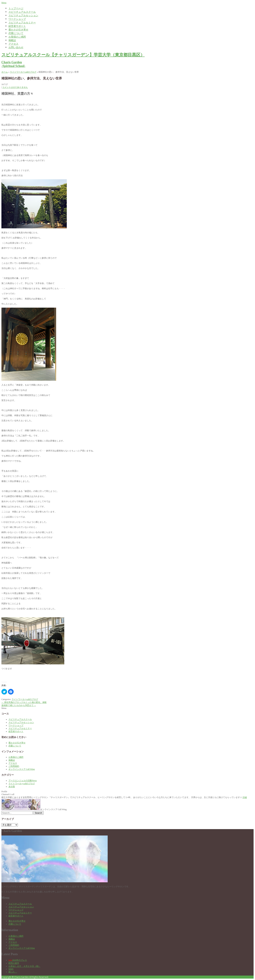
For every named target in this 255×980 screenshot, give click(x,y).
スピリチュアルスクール (22, 12)
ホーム (5, 72)
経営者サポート (17, 26)
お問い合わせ (16, 47)
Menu (4, 3)
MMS (11, 969)
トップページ (16, 8)
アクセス (13, 44)
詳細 (245, 797)
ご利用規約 (14, 766)
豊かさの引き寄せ (18, 30)
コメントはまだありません (15, 87)
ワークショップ (17, 19)
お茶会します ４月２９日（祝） (24, 966)
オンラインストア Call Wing (22, 769)
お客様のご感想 (17, 37)
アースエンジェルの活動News (23, 781)
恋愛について (16, 33)
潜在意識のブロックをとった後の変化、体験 (24, 702)
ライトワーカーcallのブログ (23, 72)
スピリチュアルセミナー (22, 22)
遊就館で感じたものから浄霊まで (19, 705)
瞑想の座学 (14, 963)
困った (13, 972)
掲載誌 (12, 40)
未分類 (12, 787)
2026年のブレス (18, 960)
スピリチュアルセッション (23, 15)
